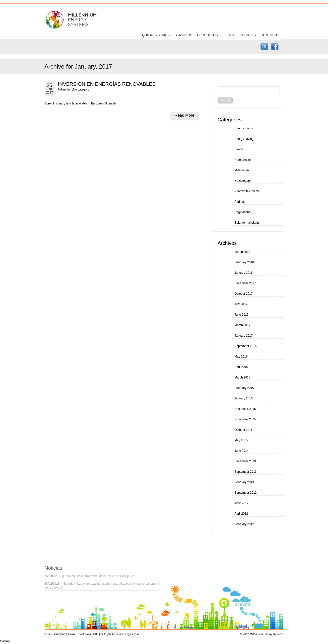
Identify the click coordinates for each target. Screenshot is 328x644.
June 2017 (242, 315)
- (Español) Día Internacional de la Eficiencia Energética (90, 576)
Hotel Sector (243, 160)
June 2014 (242, 451)
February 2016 (244, 388)
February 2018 (244, 262)
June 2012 (242, 503)
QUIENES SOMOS (156, 35)
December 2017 (245, 283)
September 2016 (246, 346)
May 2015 (241, 440)
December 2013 (245, 461)
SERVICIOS (183, 35)
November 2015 (245, 419)
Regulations (242, 212)
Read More (184, 115)
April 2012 (241, 514)
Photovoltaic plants (247, 191)
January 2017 (244, 336)
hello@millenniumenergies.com (120, 634)
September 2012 (246, 493)
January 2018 (244, 273)
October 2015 (244, 430)
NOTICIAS (248, 35)
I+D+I (232, 35)
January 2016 (244, 398)
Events (239, 149)
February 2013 (244, 482)
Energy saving (244, 139)
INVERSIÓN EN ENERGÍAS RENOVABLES (107, 84)
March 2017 (242, 325)
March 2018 (242, 252)
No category (81, 90)
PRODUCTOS (208, 35)
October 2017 (244, 294)
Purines (240, 202)
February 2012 (244, 524)
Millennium (65, 90)
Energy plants (244, 128)
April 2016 (241, 367)
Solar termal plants (247, 223)
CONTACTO (270, 35)
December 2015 (245, 409)
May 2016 (241, 357)
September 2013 (246, 472)
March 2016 (242, 377)
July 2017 (241, 304)
